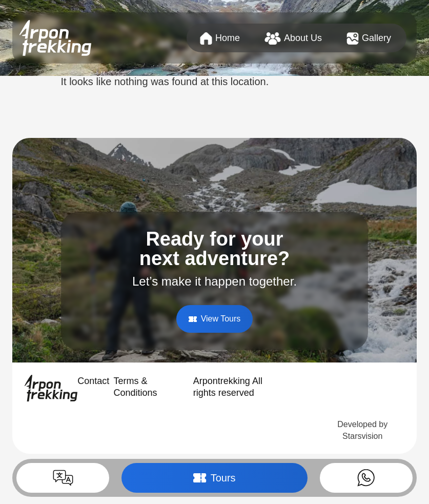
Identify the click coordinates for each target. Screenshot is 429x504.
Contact (93, 381)
